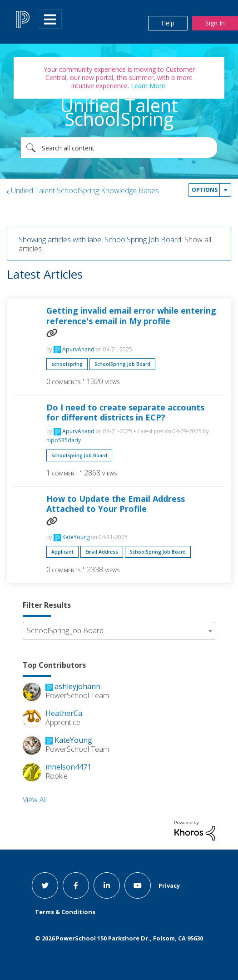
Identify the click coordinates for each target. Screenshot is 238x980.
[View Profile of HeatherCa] (64, 713)
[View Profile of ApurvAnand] (78, 349)
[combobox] (119, 147)
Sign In (215, 23)
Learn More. (148, 86)
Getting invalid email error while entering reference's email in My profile (131, 316)
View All (35, 800)
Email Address (102, 552)
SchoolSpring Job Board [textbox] (65, 630)
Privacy (169, 885)
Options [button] (205, 190)
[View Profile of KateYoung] (76, 537)
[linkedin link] (107, 885)
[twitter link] (45, 885)
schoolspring (67, 364)
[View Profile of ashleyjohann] (77, 686)
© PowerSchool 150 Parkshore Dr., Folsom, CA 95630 (119, 938)
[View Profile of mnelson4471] (68, 767)
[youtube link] (138, 885)
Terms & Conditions (65, 912)
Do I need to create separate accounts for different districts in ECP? (125, 412)
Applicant (62, 552)
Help (168, 23)
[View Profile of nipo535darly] (64, 440)
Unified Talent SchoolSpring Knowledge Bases (85, 190)
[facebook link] (76, 885)
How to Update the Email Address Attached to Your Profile (116, 504)
